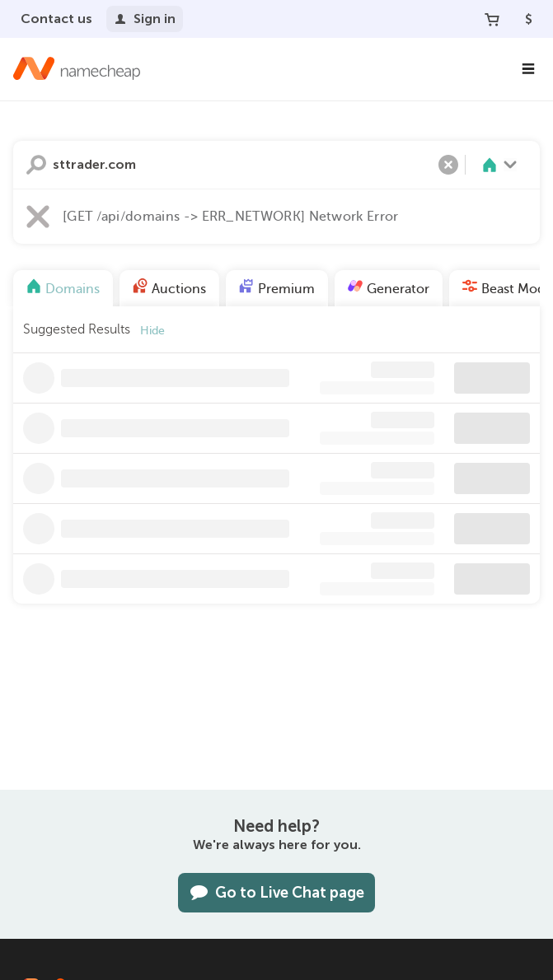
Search (36, 165)
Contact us (56, 19)
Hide (152, 331)
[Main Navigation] (528, 69)
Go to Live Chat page (276, 893)
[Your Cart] (492, 19)
